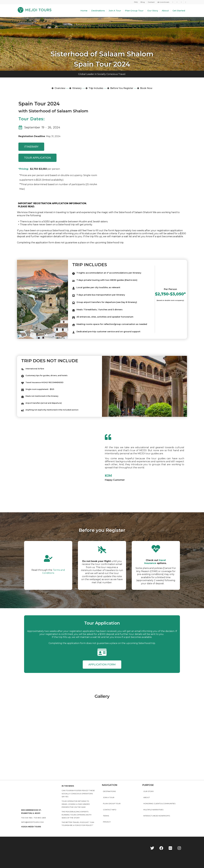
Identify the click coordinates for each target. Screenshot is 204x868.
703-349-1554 (27, 818)
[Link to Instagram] (181, 2)
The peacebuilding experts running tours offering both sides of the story (76, 815)
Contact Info (110, 810)
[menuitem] (136, 2)
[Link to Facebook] (177, 2)
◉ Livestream (163, 2)
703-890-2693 (40, 818)
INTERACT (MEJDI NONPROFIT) (157, 816)
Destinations (109, 791)
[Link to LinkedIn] (186, 2)
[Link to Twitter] (173, 2)
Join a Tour (109, 797)
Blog (143, 2)
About (147, 797)
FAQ (136, 2)
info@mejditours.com (32, 822)
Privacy (107, 822)
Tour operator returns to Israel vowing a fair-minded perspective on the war (76, 804)
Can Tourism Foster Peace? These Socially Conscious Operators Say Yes (78, 794)
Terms (106, 816)
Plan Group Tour (112, 804)
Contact (151, 2)
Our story (149, 791)
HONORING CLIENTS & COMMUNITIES (159, 804)
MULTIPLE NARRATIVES (153, 810)
